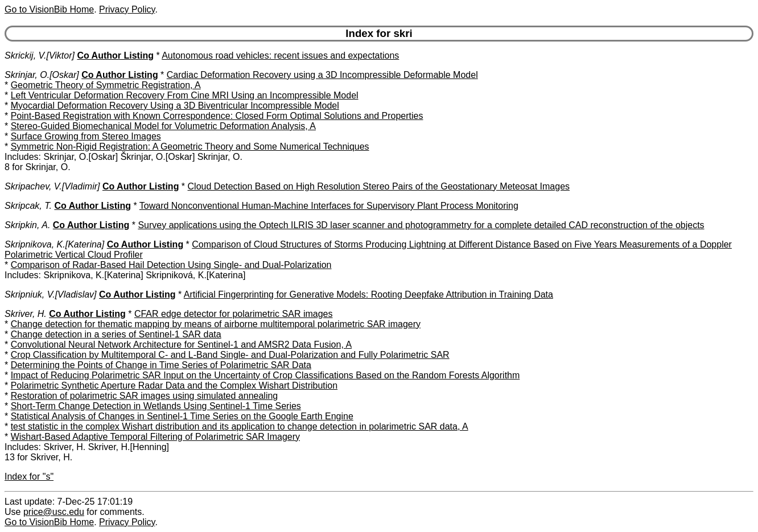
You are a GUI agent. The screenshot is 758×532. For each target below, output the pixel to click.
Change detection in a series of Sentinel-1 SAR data (116, 334)
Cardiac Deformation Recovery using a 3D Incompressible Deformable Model (322, 75)
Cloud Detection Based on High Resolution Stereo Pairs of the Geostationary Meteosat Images (379, 186)
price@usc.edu (54, 512)
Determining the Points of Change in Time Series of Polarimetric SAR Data (161, 365)
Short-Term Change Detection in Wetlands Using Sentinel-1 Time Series (156, 406)
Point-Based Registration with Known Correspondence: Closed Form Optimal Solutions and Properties (217, 116)
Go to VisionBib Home (49, 9)
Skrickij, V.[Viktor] (40, 55)
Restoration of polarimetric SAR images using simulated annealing (145, 396)
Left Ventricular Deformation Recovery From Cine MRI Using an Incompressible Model (185, 95)
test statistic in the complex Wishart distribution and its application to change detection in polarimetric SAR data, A (240, 426)
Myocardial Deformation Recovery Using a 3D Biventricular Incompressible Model (175, 106)
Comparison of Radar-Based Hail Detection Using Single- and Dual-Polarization (171, 265)
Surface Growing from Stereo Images (86, 136)
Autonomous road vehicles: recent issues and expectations (280, 55)
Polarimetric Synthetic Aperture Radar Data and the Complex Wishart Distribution (174, 385)
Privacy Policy (127, 9)
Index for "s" (29, 477)
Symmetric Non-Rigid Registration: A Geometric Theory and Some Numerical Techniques (190, 147)
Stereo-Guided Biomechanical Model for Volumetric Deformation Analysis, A (163, 126)
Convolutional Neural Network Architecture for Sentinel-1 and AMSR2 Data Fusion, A (181, 345)
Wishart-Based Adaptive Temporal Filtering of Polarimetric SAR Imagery (155, 437)
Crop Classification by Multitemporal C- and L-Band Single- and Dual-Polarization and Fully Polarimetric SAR (230, 355)
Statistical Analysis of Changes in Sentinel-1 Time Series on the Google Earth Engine (182, 416)
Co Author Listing (115, 55)
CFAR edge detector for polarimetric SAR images (234, 314)
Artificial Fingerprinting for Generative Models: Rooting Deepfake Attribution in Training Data (368, 294)
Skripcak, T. (28, 206)
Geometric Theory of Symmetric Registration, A (106, 85)
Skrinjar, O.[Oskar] (42, 75)
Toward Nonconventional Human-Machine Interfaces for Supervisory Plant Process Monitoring (329, 206)
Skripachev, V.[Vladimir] (52, 186)
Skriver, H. (26, 314)
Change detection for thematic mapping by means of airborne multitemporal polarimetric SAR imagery (216, 324)
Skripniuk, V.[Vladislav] (51, 294)
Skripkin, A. (27, 225)
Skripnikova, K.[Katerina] (54, 244)
